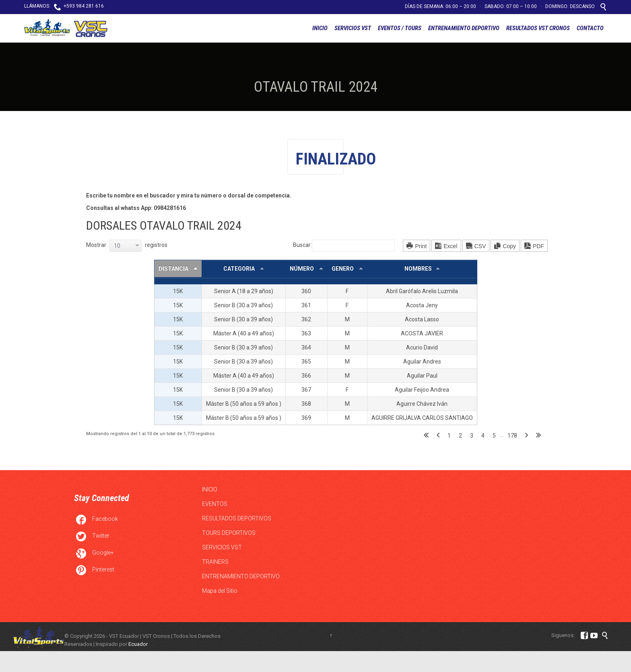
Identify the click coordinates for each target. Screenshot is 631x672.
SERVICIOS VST (222, 547)
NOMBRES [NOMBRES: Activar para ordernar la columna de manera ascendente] (418, 269)
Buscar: (344, 245)
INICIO (210, 489)
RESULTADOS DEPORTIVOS (237, 518)
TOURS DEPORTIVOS (229, 533)
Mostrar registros (127, 245)
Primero (426, 436)
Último (538, 436)
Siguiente (527, 436)
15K (178, 291)
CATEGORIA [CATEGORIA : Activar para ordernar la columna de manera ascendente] (240, 269)
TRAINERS (215, 562)
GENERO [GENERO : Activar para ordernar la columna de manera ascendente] (343, 269)
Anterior (438, 436)
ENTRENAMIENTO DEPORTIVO (241, 576)
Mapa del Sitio (220, 591)
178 (512, 436)
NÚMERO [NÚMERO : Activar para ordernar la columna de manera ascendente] (302, 269)
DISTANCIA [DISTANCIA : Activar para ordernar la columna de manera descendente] (174, 269)
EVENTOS (215, 504)
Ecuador (138, 644)
